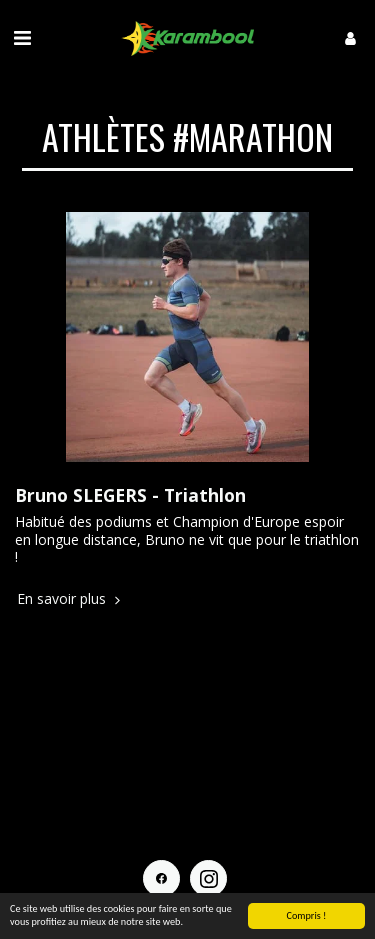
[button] (22, 37)
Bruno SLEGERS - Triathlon (130, 495)
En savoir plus (70, 599)
